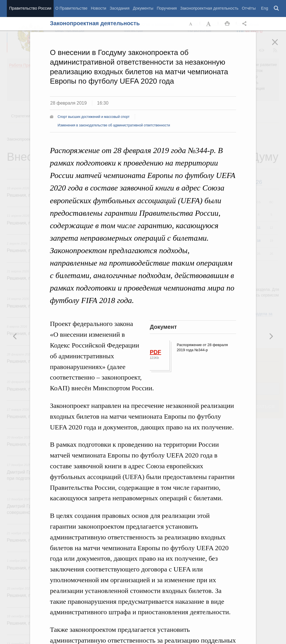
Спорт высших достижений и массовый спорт (94, 117)
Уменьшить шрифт (191, 24)
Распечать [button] (227, 24)
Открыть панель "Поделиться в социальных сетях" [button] (245, 24)
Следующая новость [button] (15, 336)
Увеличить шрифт (209, 24)
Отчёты (249, 8)
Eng (265, 8)
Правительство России (30, 8)
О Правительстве (71, 8)
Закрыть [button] (279, 46)
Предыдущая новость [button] (271, 336)
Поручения (167, 8)
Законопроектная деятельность (209, 8)
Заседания (119, 8)
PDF (155, 352)
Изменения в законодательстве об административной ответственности (114, 125)
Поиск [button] (277, 9)
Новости (98, 8)
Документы (143, 8)
